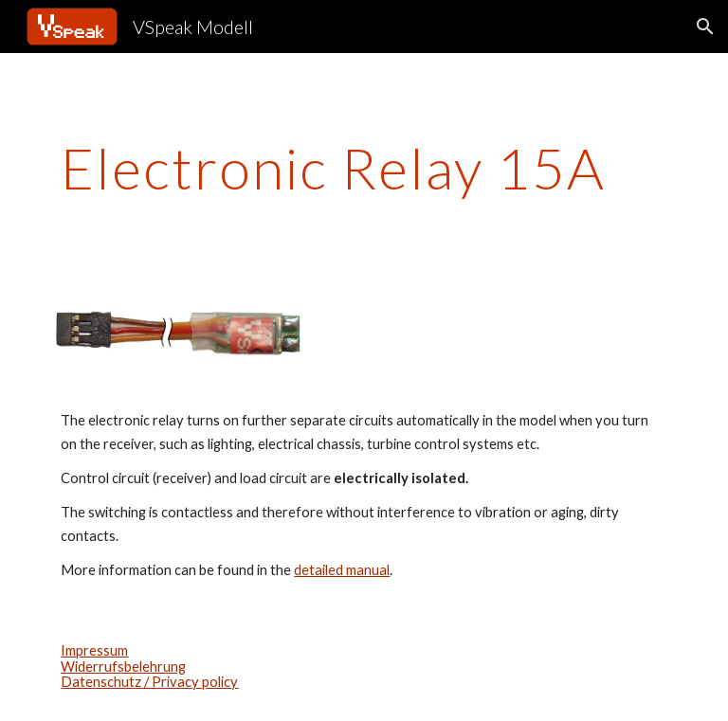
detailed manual (342, 570)
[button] (705, 27)
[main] (364, 168)
